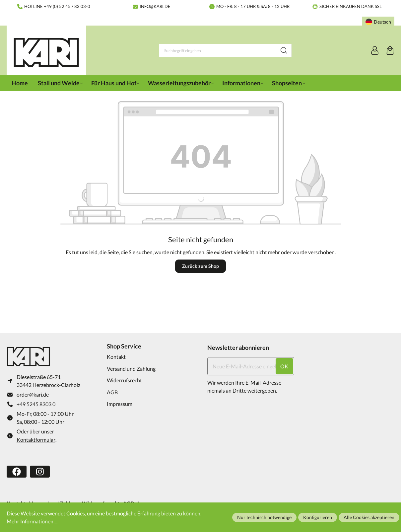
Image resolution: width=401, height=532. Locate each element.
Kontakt (116, 357)
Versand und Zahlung (131, 369)
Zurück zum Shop (200, 266)
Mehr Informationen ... (32, 521)
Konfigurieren (318, 517)
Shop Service (124, 346)
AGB (112, 392)
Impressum (120, 404)
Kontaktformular (36, 440)
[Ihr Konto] (375, 50)
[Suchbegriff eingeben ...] (218, 50)
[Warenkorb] (390, 50)
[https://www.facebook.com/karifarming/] (17, 472)
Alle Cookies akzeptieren (369, 517)
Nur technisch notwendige (264, 517)
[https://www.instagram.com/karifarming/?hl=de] (40, 472)
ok (284, 366)
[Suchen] (284, 50)
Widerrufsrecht (124, 380)
